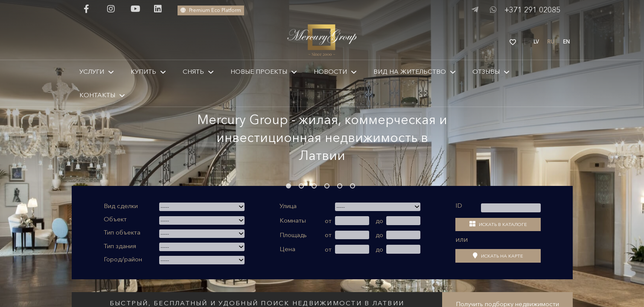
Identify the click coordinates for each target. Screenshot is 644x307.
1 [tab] (288, 186)
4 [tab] (327, 186)
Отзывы (486, 71)
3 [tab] (314, 186)
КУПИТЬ (143, 71)
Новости (330, 71)
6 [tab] (353, 186)
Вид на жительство (410, 71)
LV (536, 42)
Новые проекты (259, 71)
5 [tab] (340, 186)
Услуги (92, 71)
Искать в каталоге (498, 224)
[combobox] (202, 207)
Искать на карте (498, 256)
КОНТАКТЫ (97, 95)
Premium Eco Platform (211, 10)
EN (566, 42)
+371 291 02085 (532, 10)
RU (551, 42)
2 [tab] (301, 186)
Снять (193, 71)
